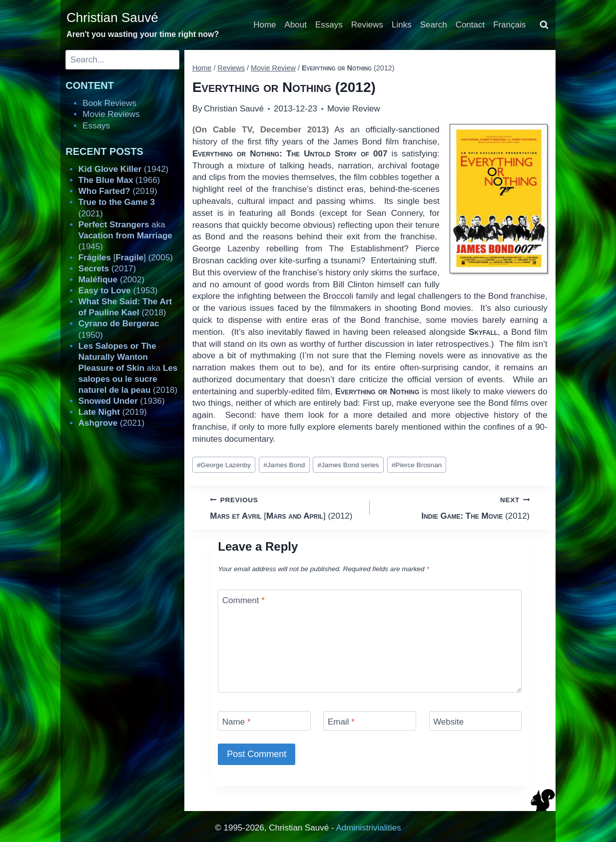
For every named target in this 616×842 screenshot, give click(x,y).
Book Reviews (109, 103)
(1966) (119, 180)
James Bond (284, 465)
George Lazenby (224, 465)
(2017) (107, 269)
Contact (470, 25)
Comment (244, 600)
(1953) (118, 291)
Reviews (367, 25)
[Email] (370, 721)
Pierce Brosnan (417, 465)
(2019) (118, 191)
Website (448, 722)
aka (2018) (128, 368)
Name (237, 722)
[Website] (476, 721)
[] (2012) (286, 507)
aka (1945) (125, 236)
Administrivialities (368, 828)
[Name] (264, 721)
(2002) (111, 280)
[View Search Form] (544, 25)
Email (341, 722)
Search (434, 25)
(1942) (123, 169)
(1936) (122, 401)
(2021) (111, 423)
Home (265, 25)
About (296, 25)
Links (402, 25)
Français (509, 25)
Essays (329, 25)
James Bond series (348, 465)
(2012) (454, 507)
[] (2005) (126, 258)
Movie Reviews (111, 114)
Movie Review (354, 109)
